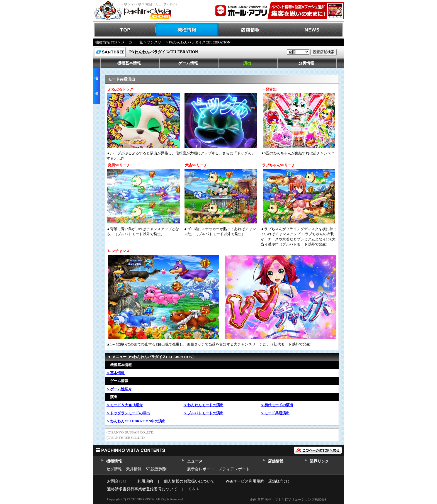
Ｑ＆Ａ (194, 489)
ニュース (195, 461)
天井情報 (134, 469)
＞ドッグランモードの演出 (128, 413)
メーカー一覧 (132, 42)
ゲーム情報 (188, 63)
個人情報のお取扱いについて (189, 481)
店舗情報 (250, 30)
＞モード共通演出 (275, 413)
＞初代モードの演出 (277, 405)
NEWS (313, 30)
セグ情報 (114, 469)
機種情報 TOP (106, 42)
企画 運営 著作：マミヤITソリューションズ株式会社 (289, 500)
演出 (247, 63)
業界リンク (319, 461)
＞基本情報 (116, 373)
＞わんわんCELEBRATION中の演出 (136, 421)
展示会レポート (201, 469)
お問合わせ (117, 481)
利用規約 (145, 481)
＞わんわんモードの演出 (204, 405)
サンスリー (156, 42)
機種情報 (187, 30)
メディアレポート (234, 469)
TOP (124, 30)
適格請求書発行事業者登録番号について (142, 489)
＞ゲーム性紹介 (119, 389)
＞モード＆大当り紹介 (125, 405)
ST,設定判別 (156, 469)
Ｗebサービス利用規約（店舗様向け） (258, 481)
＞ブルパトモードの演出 (204, 413)
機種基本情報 (129, 63)
